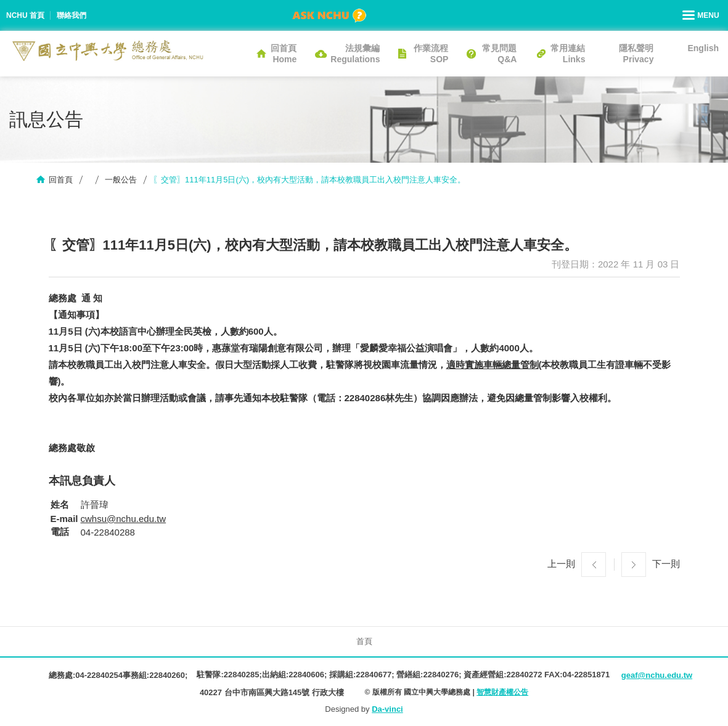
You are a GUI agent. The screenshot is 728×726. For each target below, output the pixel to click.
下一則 (666, 564)
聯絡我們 (72, 15)
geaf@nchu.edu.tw (657, 675)
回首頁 (61, 180)
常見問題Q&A (499, 54)
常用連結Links (568, 54)
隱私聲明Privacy (636, 54)
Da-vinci (387, 709)
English (703, 48)
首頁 (364, 641)
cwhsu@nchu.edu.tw (124, 519)
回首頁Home (284, 54)
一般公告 (121, 180)
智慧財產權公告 (502, 692)
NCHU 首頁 (25, 15)
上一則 (561, 564)
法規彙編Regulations (355, 54)
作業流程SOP (431, 54)
